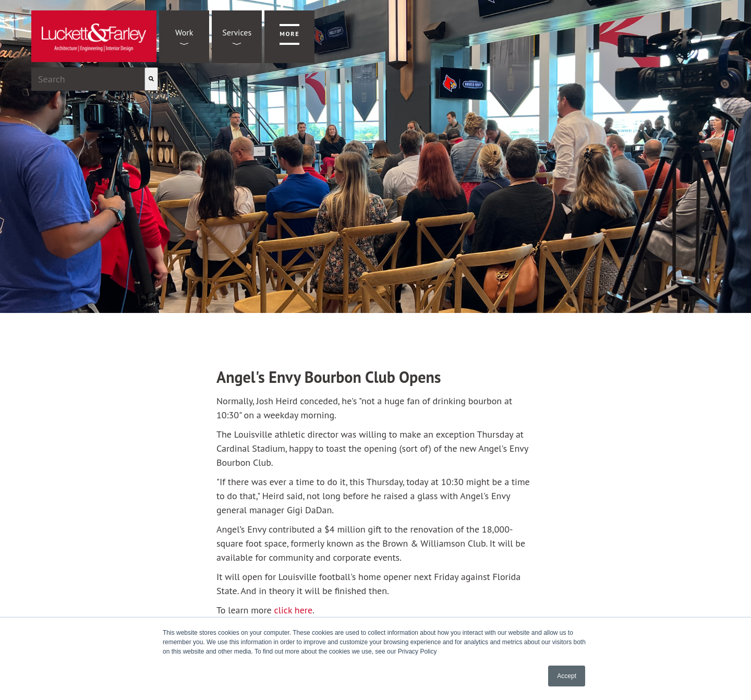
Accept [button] (567, 676)
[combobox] (88, 79)
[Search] (151, 79)
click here (293, 610)
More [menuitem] (289, 34)
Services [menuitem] (237, 32)
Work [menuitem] (184, 32)
